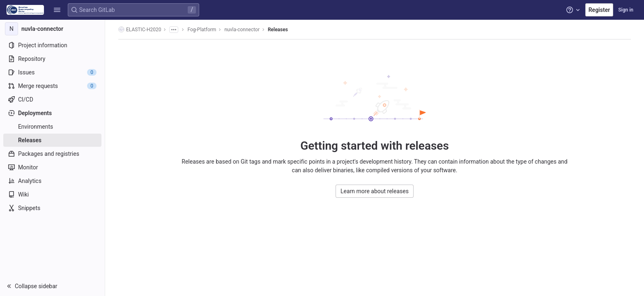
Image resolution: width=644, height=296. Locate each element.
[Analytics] (52, 181)
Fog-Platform (202, 30)
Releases (278, 30)
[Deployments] (52, 113)
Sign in (626, 10)
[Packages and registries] (52, 154)
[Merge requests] (52, 86)
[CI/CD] (52, 99)
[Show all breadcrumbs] (174, 30)
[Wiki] (52, 194)
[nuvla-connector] (53, 29)
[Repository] (52, 59)
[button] (57, 10)
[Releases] (52, 140)
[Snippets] (52, 208)
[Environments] (52, 127)
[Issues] (52, 72)
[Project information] (52, 45)
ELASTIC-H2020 (140, 29)
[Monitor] (52, 167)
